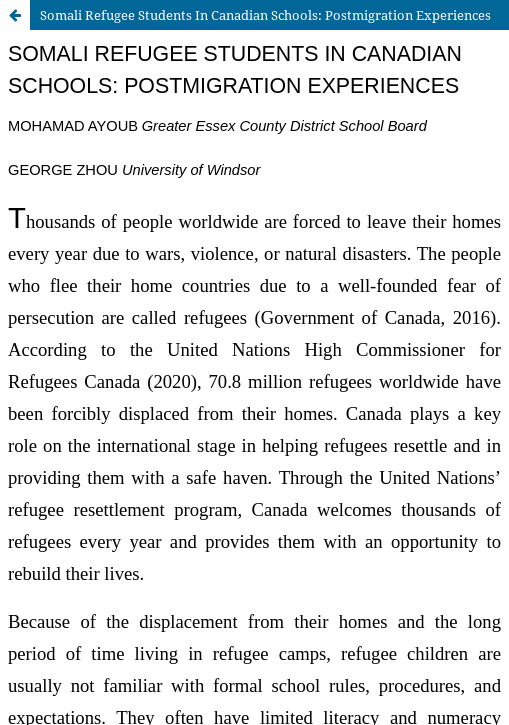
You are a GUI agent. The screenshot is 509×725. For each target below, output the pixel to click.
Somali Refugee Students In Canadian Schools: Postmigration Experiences (265, 15)
